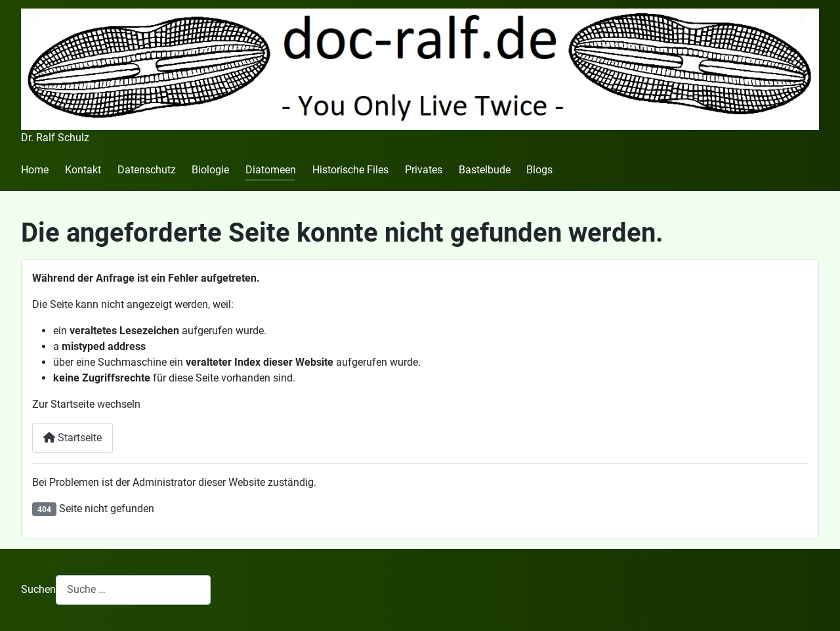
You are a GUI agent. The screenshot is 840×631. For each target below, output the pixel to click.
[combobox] (133, 590)
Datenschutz (147, 170)
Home (35, 170)
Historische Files (350, 170)
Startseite (73, 438)
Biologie (210, 170)
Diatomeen (271, 170)
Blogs (539, 170)
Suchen (38, 589)
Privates (424, 170)
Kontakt (83, 170)
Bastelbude (485, 170)
